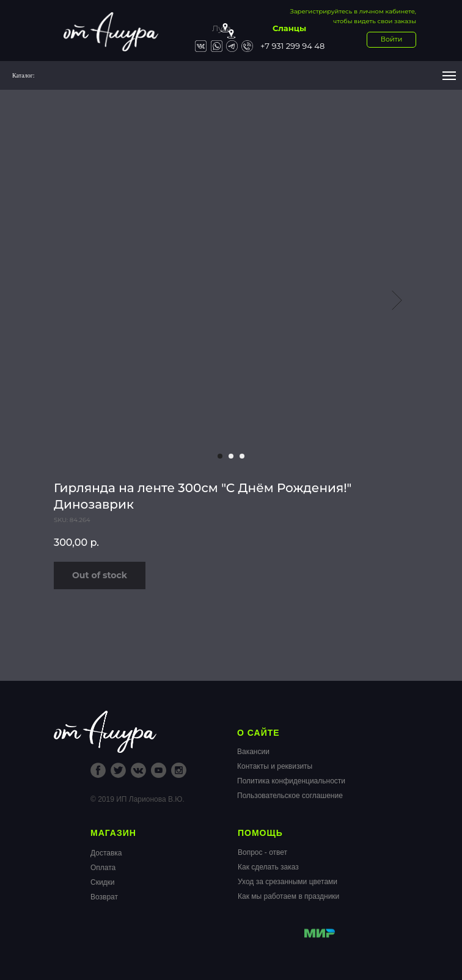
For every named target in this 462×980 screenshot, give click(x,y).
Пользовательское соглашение (290, 796)
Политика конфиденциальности (291, 781)
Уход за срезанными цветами (288, 882)
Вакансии (253, 752)
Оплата (103, 868)
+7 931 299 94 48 (292, 46)
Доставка (106, 853)
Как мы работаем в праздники (288, 896)
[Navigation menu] (449, 76)
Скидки (103, 882)
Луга (222, 28)
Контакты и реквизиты (275, 766)
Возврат (104, 897)
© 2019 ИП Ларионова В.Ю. (137, 799)
